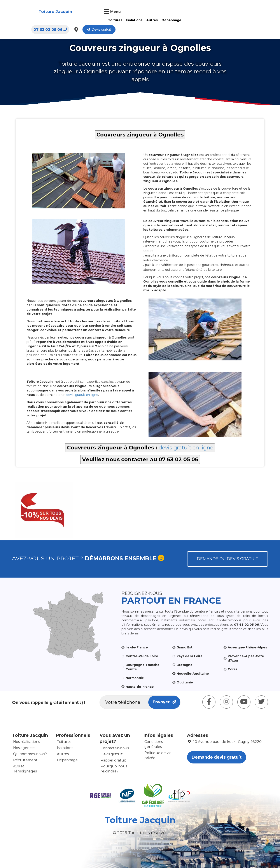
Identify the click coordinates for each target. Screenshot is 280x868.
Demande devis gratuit (217, 757)
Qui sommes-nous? (30, 754)
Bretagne (185, 665)
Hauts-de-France (140, 687)
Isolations (109, 20)
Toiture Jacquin (33, 12)
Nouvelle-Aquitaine (193, 674)
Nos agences (24, 748)
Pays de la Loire (190, 656)
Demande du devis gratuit (227, 559)
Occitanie (185, 682)
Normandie (135, 678)
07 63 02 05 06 (199, 12)
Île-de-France (137, 647)
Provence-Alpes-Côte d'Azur (246, 658)
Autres (127, 20)
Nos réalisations (26, 742)
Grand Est (185, 647)
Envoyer (164, 702)
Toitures (90, 20)
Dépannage (146, 20)
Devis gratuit (248, 12)
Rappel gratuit (113, 760)
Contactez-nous (115, 748)
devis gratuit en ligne (82, 395)
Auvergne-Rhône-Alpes (247, 647)
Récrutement (25, 760)
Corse (233, 669)
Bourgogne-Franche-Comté (143, 667)
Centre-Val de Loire (142, 656)
